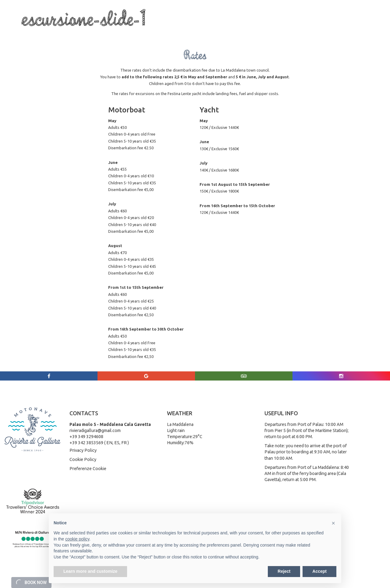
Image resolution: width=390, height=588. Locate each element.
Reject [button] (284, 571)
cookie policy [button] (77, 539)
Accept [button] (319, 571)
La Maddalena (140, 34)
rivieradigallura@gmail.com (95, 430)
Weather (271, 34)
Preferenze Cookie (88, 469)
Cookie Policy (83, 459)
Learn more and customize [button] (90, 571)
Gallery (248, 34)
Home (28, 34)
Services (111, 34)
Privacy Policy (83, 450)
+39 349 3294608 (86, 437)
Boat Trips (82, 34)
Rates (227, 34)
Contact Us (297, 34)
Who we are (53, 34)
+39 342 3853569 (86, 443)
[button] (333, 523)
